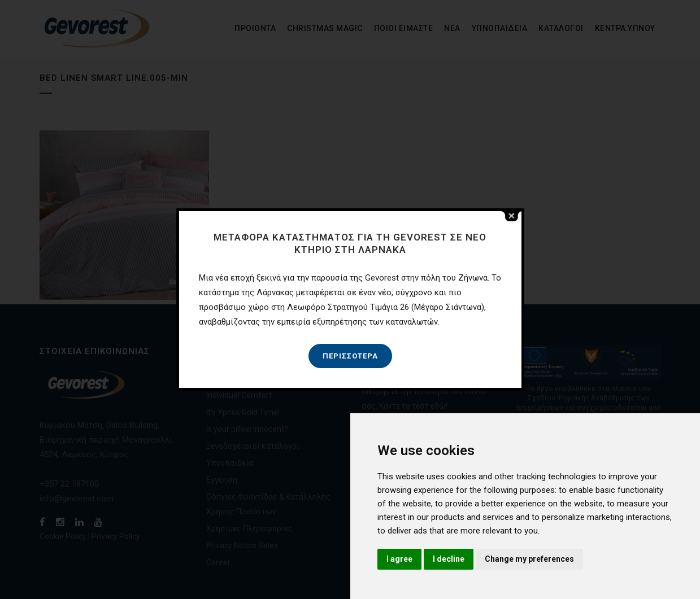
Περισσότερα (350, 356)
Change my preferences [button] (529, 559)
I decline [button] (449, 559)
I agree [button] (399, 559)
